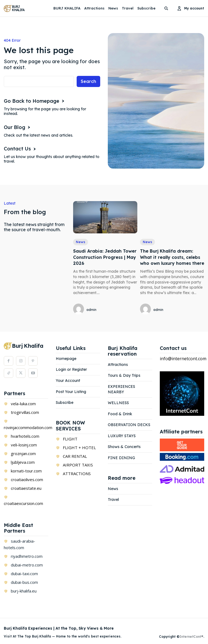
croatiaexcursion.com (23, 503)
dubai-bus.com (24, 582)
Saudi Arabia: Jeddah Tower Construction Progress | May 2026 (105, 257)
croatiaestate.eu (26, 488)
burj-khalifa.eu (24, 591)
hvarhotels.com (25, 436)
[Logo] (15, 9)
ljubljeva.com (23, 462)
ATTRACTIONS (77, 474)
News (81, 242)
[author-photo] (79, 309)
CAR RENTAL (75, 456)
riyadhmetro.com (27, 556)
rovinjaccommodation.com (28, 427)
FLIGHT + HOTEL (79, 447)
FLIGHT (70, 439)
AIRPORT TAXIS (78, 465)
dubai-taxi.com (24, 574)
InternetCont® (191, 637)
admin (91, 310)
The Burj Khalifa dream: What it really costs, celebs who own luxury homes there (172, 257)
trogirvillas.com (25, 412)
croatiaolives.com (27, 479)
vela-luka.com (23, 404)
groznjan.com (23, 453)
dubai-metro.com (27, 565)
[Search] (88, 81)
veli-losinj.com (24, 445)
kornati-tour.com (26, 471)
